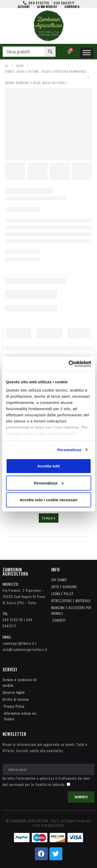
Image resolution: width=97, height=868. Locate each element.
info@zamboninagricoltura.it (25, 649)
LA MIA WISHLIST (47, 7)
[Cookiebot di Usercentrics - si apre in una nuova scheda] (69, 364)
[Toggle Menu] (87, 53)
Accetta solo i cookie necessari (48, 500)
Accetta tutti (48, 466)
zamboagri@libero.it (18, 643)
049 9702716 (13, 620)
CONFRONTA (72, 7)
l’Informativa (26, 778)
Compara (49, 518)
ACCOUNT (24, 7)
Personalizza (69, 449)
